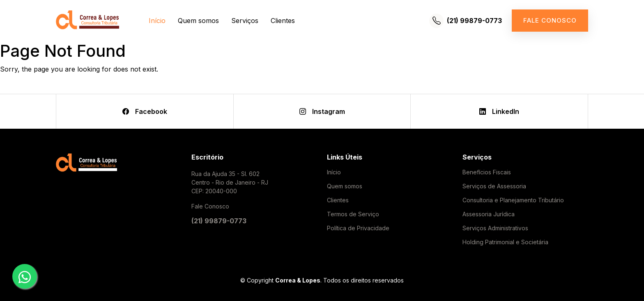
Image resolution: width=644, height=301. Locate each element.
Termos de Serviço (353, 214)
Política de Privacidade (358, 228)
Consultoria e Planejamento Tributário (513, 200)
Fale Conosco (210, 206)
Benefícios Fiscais (487, 172)
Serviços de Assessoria (494, 186)
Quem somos (198, 21)
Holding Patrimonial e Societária (505, 242)
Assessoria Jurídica (489, 214)
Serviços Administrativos (495, 228)
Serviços (245, 21)
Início (157, 21)
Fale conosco (550, 20)
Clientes (283, 21)
